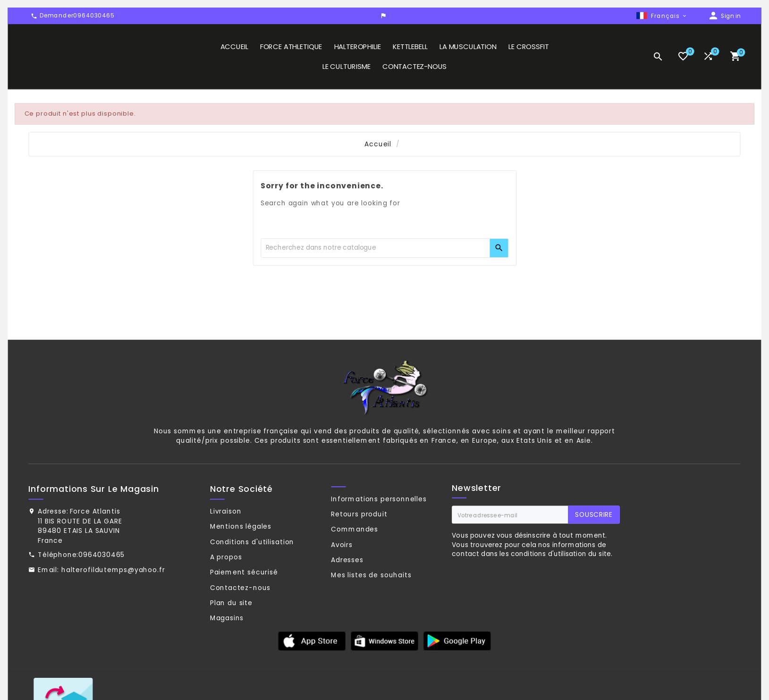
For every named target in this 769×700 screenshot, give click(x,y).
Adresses (347, 596)
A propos (226, 593)
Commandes (355, 565)
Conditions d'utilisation (252, 578)
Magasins (227, 654)
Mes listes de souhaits (371, 611)
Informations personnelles (379, 535)
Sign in (731, 17)
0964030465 (101, 591)
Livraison (226, 548)
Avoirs (342, 581)
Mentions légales (241, 563)
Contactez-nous (240, 624)
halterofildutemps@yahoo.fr (113, 606)
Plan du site (231, 639)
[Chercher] (375, 284)
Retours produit (359, 550)
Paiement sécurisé (244, 608)
